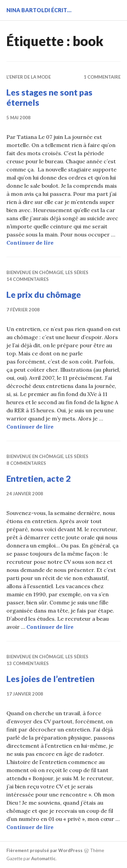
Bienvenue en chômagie (35, 272)
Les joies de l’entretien (50, 679)
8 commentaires (26, 463)
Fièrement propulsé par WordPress (45, 850)
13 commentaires (28, 663)
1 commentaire (102, 77)
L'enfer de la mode (29, 77)
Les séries (77, 272)
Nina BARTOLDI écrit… (39, 10)
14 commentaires (28, 279)
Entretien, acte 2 (39, 478)
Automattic (43, 859)
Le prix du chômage (44, 294)
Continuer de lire (30, 243)
